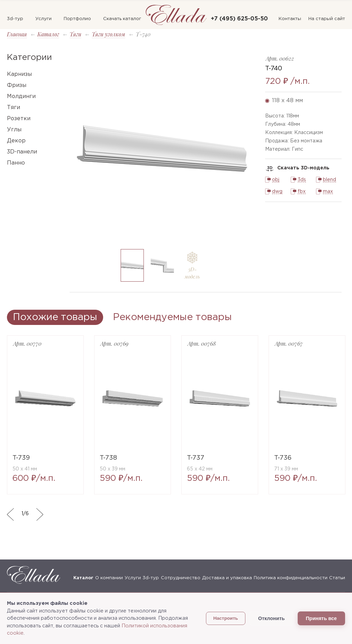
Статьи (337, 578)
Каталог (48, 34)
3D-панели (22, 152)
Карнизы (19, 74)
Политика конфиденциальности (291, 578)
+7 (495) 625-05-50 (239, 19)
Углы (14, 130)
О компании (109, 578)
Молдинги (21, 96)
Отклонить (272, 618)
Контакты (290, 19)
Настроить (226, 618)
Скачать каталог (122, 19)
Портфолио (77, 19)
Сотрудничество (181, 578)
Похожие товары (55, 317)
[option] (162, 148)
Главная (17, 34)
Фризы (17, 85)
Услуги (43, 19)
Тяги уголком (109, 34)
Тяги (75, 34)
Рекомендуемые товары (172, 317)
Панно (16, 163)
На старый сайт (327, 19)
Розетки (19, 119)
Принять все (321, 618)
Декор (16, 141)
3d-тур (15, 19)
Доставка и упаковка (227, 578)
